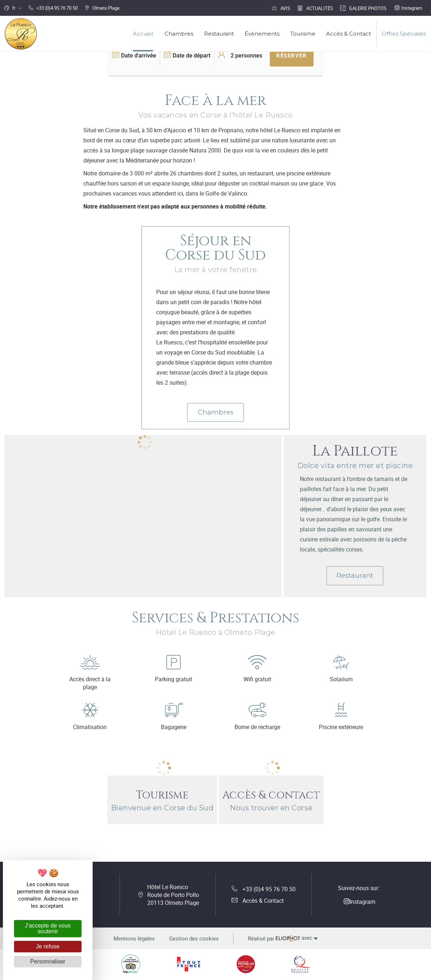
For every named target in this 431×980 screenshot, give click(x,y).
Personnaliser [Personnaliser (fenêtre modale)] (48, 961)
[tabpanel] (143, 443)
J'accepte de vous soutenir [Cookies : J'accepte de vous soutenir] (48, 928)
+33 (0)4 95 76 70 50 (264, 889)
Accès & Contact (258, 901)
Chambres (216, 412)
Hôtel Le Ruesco (173, 895)
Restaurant (355, 575)
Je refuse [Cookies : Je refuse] (48, 946)
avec (283, 938)
